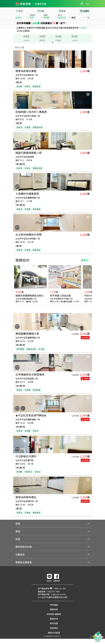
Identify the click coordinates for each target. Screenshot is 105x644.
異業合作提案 (54, 633)
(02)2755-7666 (53, 591)
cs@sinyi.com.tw (58, 594)
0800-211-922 (60, 588)
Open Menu (87, 4)
